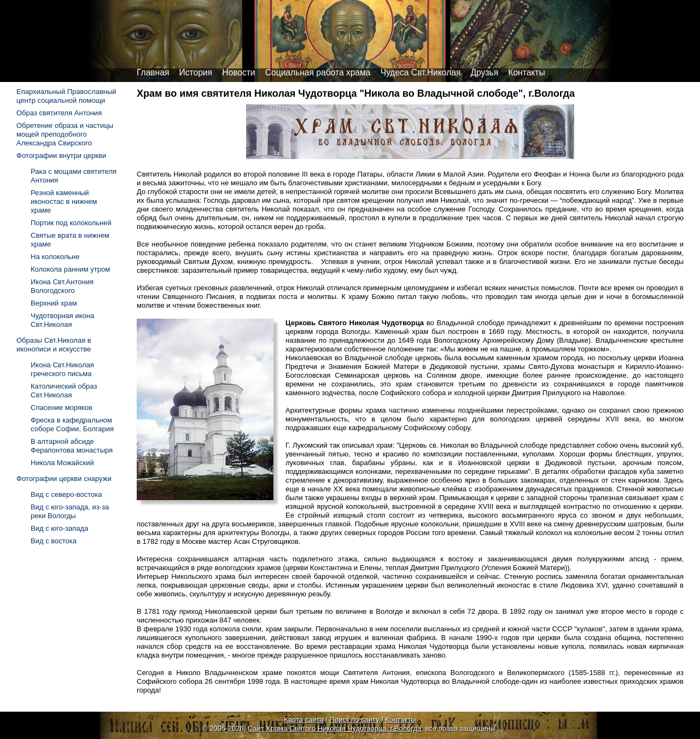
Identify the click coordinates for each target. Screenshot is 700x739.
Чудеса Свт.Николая (421, 72)
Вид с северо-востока (66, 494)
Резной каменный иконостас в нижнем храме (64, 201)
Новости (238, 72)
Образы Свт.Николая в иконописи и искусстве (54, 345)
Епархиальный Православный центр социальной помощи (66, 96)
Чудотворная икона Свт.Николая (62, 320)
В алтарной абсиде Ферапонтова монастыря (72, 446)
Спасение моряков (62, 407)
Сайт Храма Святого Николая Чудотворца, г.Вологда (335, 728)
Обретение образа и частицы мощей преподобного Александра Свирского (65, 134)
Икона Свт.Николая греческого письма (62, 369)
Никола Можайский (62, 463)
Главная (153, 72)
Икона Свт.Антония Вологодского (62, 286)
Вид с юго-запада (59, 528)
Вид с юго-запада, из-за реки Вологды (70, 511)
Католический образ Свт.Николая (64, 391)
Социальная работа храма (318, 72)
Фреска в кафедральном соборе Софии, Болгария (72, 424)
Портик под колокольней (71, 223)
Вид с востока (54, 541)
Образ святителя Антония (59, 113)
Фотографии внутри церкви (61, 156)
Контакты (526, 72)
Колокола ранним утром (70, 269)
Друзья (485, 72)
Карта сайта (304, 720)
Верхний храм (54, 303)
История (196, 72)
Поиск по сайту (355, 720)
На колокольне (55, 257)
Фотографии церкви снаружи (64, 479)
